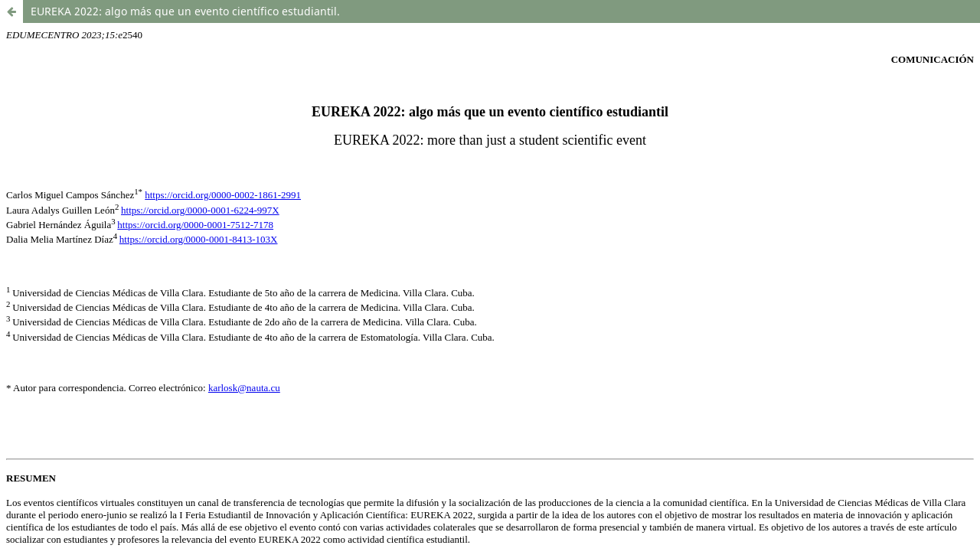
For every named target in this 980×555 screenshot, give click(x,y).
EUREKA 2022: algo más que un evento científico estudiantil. (185, 11)
